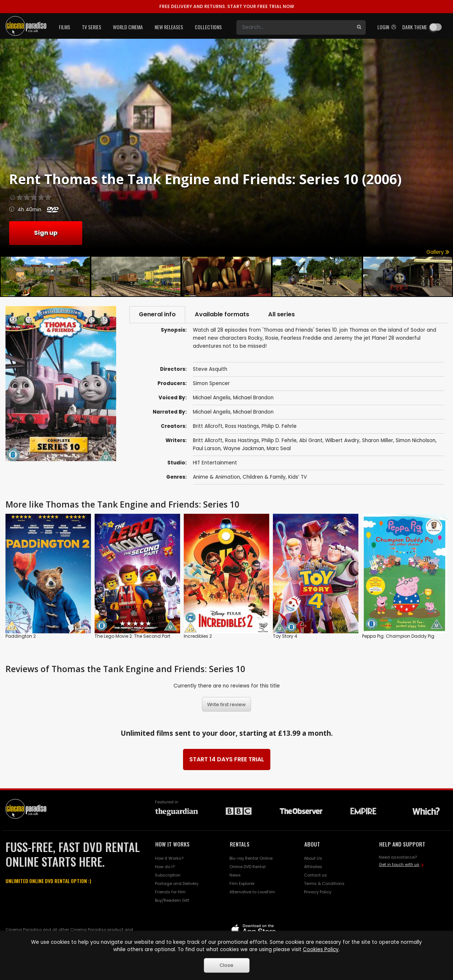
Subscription (168, 875)
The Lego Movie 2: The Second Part (132, 636)
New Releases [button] (169, 27)
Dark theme (415, 27)
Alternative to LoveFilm (252, 892)
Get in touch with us (399, 864)
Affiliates (313, 867)
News (235, 875)
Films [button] (64, 27)
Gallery (438, 252)
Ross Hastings (242, 426)
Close (226, 965)
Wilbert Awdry (342, 440)
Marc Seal (279, 448)
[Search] (294, 27)
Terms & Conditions (324, 883)
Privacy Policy (318, 892)
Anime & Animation (216, 477)
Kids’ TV (298, 477)
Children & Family (264, 477)
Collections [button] (208, 27)
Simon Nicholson (416, 440)
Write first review (226, 704)
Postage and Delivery (177, 883)
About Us (313, 858)
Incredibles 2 (198, 636)
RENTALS (240, 844)
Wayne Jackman (244, 448)
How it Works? (169, 858)
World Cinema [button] (128, 27)
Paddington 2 (21, 636)
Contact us (315, 875)
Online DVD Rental (248, 867)
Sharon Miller (378, 440)
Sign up (46, 233)
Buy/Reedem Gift (172, 900)
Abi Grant (311, 440)
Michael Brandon (253, 398)
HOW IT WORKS (172, 844)
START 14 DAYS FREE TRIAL (227, 759)
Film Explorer (242, 883)
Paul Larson (207, 448)
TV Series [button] (92, 27)
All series (281, 314)
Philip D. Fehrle (279, 426)
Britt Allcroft (208, 426)
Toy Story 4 (285, 636)
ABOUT (312, 844)
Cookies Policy (321, 949)
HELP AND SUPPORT (402, 844)
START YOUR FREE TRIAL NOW (227, 6)
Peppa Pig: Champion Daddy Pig (398, 636)
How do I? (165, 867)
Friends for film (170, 892)
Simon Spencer (211, 383)
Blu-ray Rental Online (251, 858)
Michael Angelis (212, 398)
